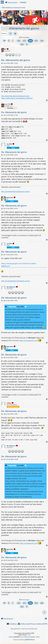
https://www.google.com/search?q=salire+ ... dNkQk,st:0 (20, 265)
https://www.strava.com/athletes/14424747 (17, 98)
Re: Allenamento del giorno (16, 60)
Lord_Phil (7, 104)
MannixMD (31, 633)
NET (5, 49)
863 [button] (22, 44)
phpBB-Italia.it (30, 640)
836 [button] (19, 41)
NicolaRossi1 (11, 287)
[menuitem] (33, 624)
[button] (4, 41)
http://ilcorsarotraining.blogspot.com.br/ (16, 192)
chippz (9, 403)
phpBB (17, 637)
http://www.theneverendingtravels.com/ (15, 96)
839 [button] (36, 41)
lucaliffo (9, 144)
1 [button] (13, 41)
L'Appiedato (9, 198)
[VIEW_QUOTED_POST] (26, 307)
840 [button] (42, 41)
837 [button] (24, 41)
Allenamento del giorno (24, 28)
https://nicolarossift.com (29, 341)
